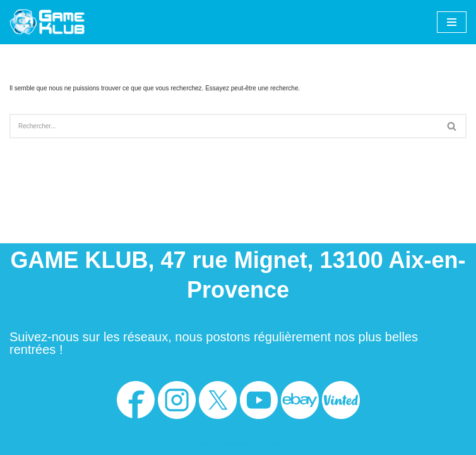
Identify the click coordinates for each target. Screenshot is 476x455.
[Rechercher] (224, 126)
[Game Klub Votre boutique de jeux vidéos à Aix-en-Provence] (47, 22)
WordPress (267, 443)
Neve (201, 443)
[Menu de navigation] (452, 22)
